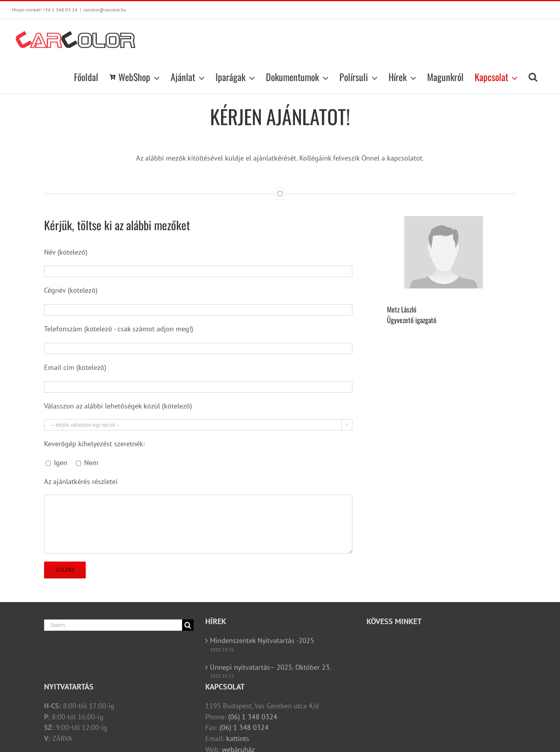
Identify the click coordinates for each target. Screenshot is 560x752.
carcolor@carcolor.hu (105, 10)
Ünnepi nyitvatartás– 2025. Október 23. (271, 667)
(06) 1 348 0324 (253, 717)
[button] (533, 77)
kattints (238, 738)
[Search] (188, 625)
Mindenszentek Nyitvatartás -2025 (262, 640)
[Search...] (113, 625)
